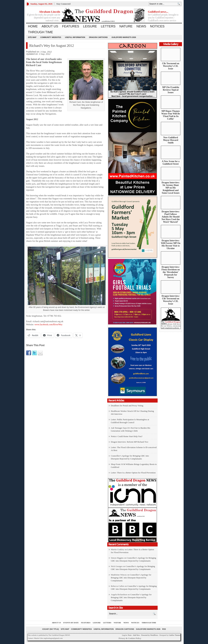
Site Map (32, 37)
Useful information (75, 37)
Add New (136, 635)
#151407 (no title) (50, 629)
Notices (157, 26)
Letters (108, 26)
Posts (130, 635)
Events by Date (71, 623)
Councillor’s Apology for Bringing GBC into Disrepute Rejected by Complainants (131, 578)
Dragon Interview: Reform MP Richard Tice (130, 442)
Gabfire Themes (175, 635)
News (141, 26)
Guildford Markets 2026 (124, 37)
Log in (124, 635)
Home (33, 26)
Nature (126, 26)
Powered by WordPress (150, 635)
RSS (164, 629)
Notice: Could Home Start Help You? (127, 436)
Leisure (90, 26)
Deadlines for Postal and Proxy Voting (127, 406)
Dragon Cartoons (98, 37)
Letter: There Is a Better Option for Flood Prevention (133, 473)
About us (50, 26)
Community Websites (51, 37)
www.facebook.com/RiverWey (48, 325)
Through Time (40, 32)
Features (71, 26)
